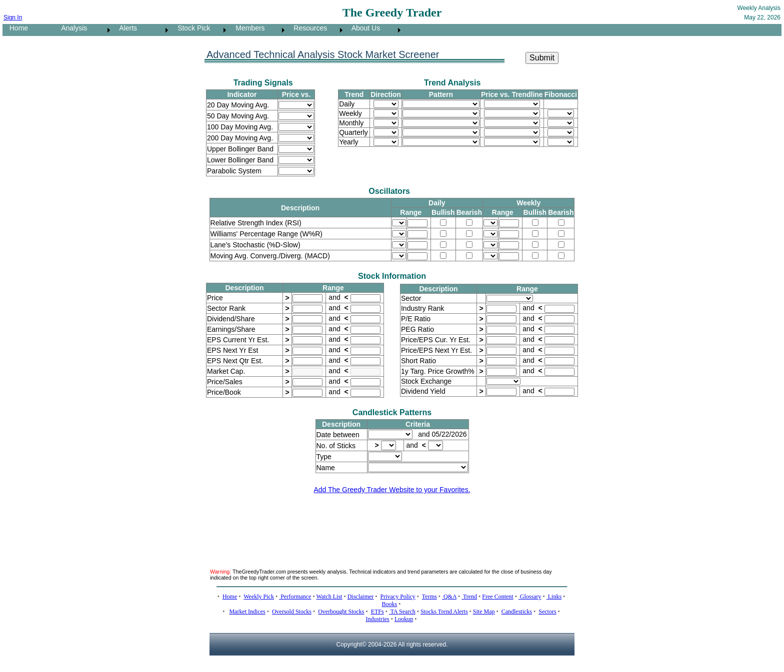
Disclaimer (361, 597)
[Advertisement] (392, 525)
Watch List (329, 597)
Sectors (547, 612)
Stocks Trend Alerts (444, 612)
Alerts (125, 28)
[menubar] (203, 30)
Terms (429, 597)
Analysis (71, 28)
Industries (377, 619)
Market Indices (247, 612)
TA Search (402, 612)
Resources (308, 28)
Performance (295, 597)
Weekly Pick (259, 597)
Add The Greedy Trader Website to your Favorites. (392, 490)
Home (16, 28)
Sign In (13, 17)
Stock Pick (191, 28)
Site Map (484, 612)
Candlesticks (517, 612)
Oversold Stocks (292, 612)
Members (247, 28)
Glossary (530, 597)
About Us (363, 28)
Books (390, 604)
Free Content (497, 597)
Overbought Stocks (341, 612)
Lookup (404, 619)
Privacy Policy (398, 597)
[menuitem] (28, 30)
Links (554, 597)
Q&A (449, 597)
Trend (469, 597)
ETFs (377, 612)
